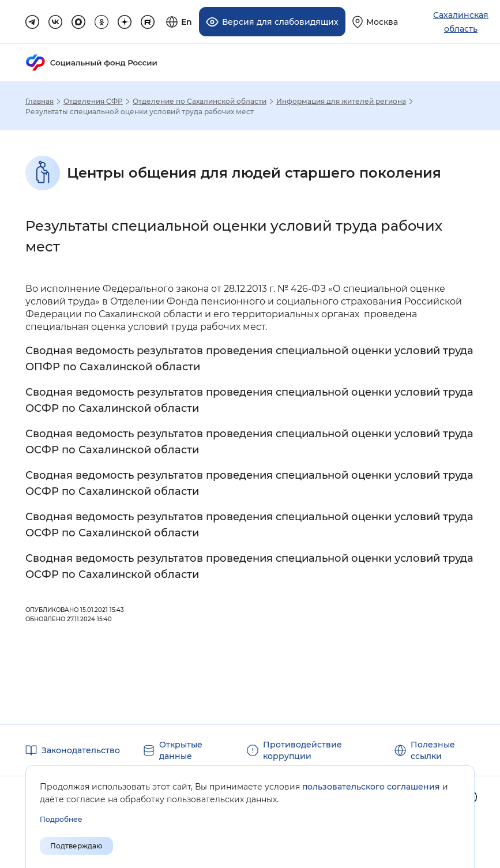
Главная (40, 102)
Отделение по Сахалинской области (200, 102)
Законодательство (81, 750)
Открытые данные (181, 750)
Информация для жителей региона (341, 102)
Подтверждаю (76, 846)
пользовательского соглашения (371, 787)
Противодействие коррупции (302, 750)
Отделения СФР (93, 102)
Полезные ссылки (433, 750)
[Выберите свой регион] (375, 22)
